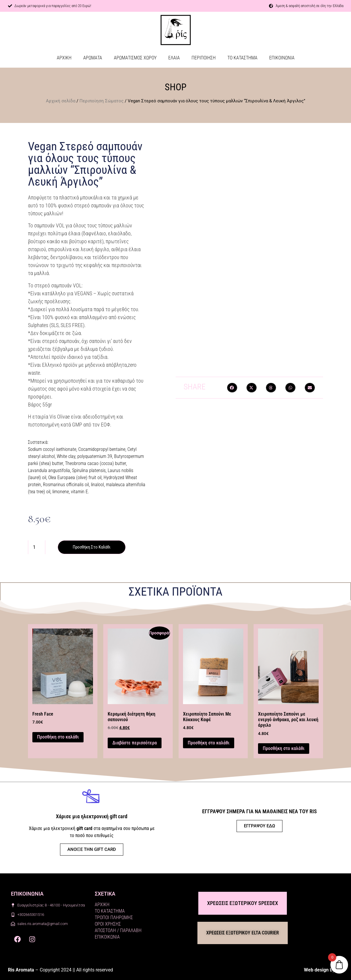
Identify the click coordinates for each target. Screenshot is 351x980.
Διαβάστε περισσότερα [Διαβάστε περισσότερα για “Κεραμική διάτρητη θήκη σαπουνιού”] (135, 743)
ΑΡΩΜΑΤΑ (93, 58)
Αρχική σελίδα (61, 101)
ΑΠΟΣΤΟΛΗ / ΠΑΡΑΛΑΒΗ (118, 931)
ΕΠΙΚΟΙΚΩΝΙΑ (107, 937)
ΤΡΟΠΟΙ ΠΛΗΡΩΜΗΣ (114, 918)
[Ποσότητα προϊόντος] (36, 547)
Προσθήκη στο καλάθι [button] (58, 737)
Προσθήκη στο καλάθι (94, 547)
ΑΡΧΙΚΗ (64, 58)
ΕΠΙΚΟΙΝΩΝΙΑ (282, 58)
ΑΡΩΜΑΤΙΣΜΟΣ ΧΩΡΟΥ (135, 58)
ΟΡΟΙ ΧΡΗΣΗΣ (108, 924)
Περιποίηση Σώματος (102, 101)
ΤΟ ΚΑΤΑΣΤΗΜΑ (242, 58)
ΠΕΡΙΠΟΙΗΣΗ (204, 58)
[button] (232, 388)
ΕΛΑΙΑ (174, 58)
